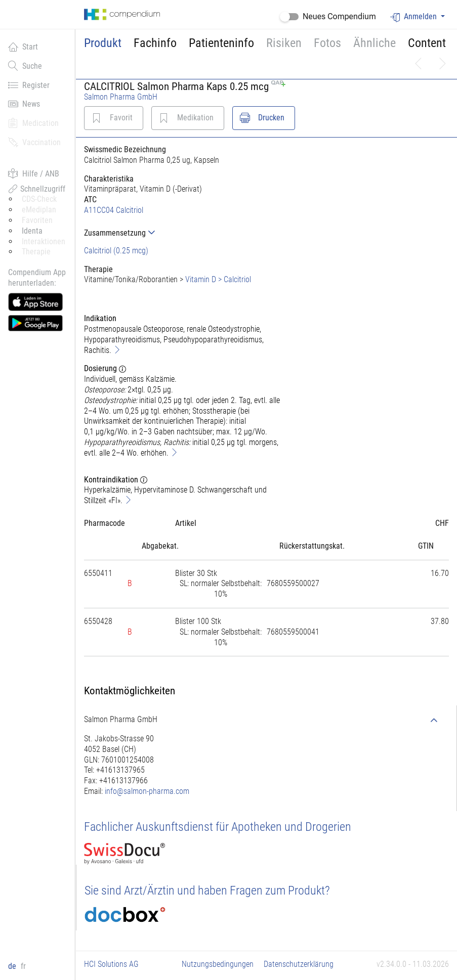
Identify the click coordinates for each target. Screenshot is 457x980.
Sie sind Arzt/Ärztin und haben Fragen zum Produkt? (207, 890)
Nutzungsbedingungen (218, 964)
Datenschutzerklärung (299, 964)
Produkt (103, 43)
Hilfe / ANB (34, 173)
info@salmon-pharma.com (147, 791)
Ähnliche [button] (375, 43)
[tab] (187, 233)
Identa (32, 231)
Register (29, 85)
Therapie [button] (36, 252)
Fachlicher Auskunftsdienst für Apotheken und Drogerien (218, 827)
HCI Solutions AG (111, 964)
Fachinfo (155, 43)
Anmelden (414, 17)
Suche (25, 66)
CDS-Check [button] (39, 199)
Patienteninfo (221, 43)
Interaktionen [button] (44, 241)
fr (23, 966)
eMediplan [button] (39, 210)
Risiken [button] (284, 43)
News (24, 104)
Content (427, 43)
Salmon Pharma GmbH (121, 97)
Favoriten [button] (37, 220)
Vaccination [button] (34, 142)
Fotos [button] (327, 43)
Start (23, 47)
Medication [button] (33, 123)
